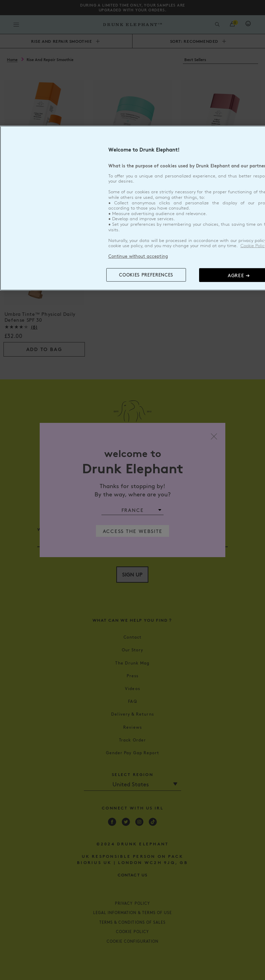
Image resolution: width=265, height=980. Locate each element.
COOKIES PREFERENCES (146, 275)
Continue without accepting (138, 256)
